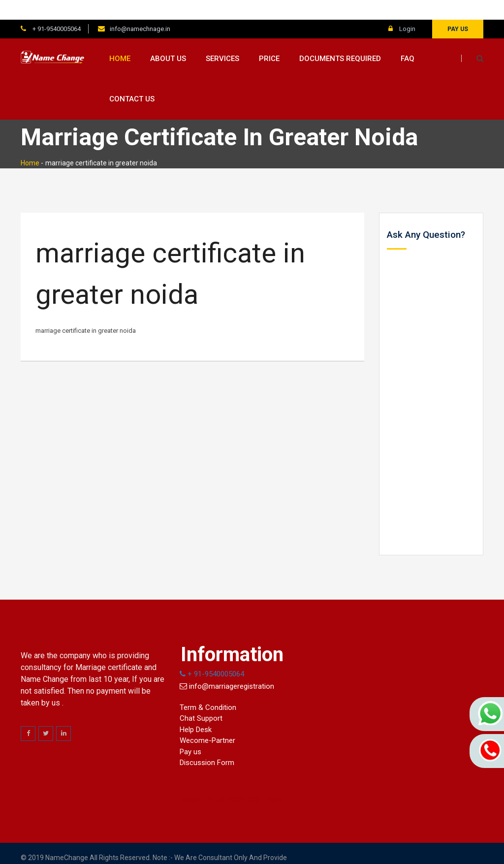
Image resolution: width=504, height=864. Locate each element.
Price (269, 39)
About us (168, 39)
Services (222, 39)
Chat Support (201, 699)
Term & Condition (208, 688)
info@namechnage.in (140, 9)
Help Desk (196, 710)
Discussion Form (207, 743)
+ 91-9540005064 (56, 9)
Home (120, 39)
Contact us (132, 80)
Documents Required (340, 39)
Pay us (458, 9)
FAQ (408, 39)
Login (402, 9)
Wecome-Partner (207, 721)
